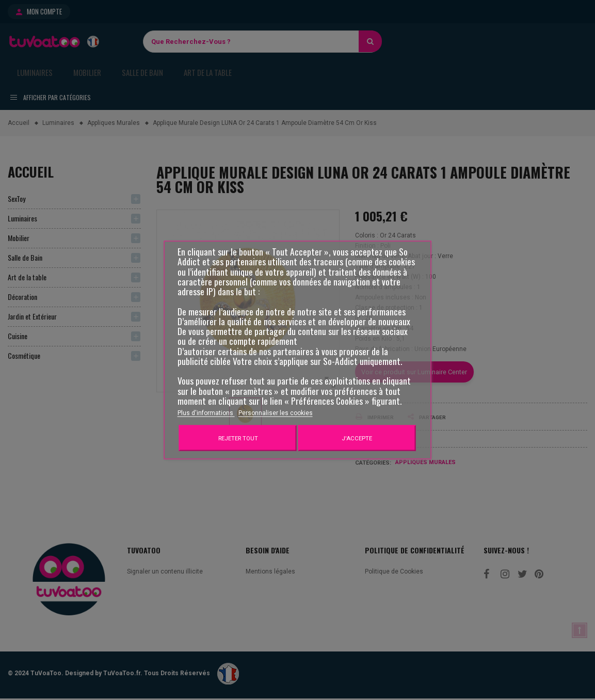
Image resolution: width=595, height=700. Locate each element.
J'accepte (357, 438)
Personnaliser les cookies (276, 413)
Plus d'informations (206, 413)
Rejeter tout (238, 438)
